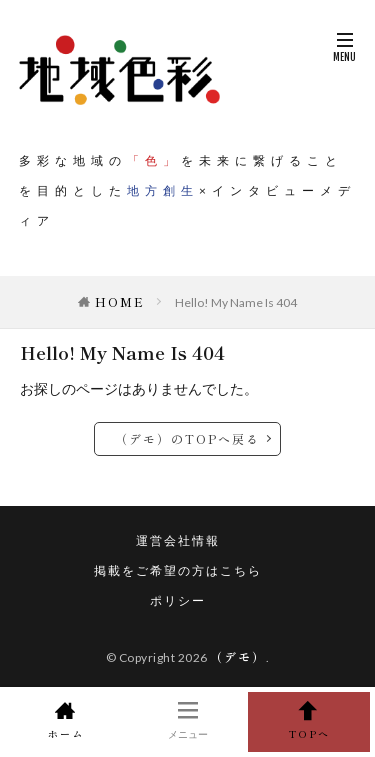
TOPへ (309, 720)
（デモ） (238, 656)
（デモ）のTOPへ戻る (187, 438)
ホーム (66, 720)
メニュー (188, 720)
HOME (120, 301)
